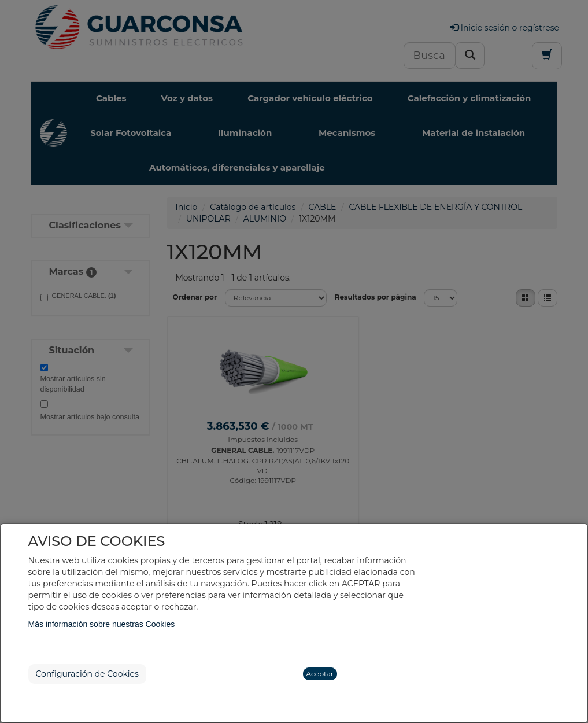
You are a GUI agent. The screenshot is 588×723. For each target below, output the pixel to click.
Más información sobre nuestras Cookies (102, 624)
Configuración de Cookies (87, 674)
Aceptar (320, 674)
